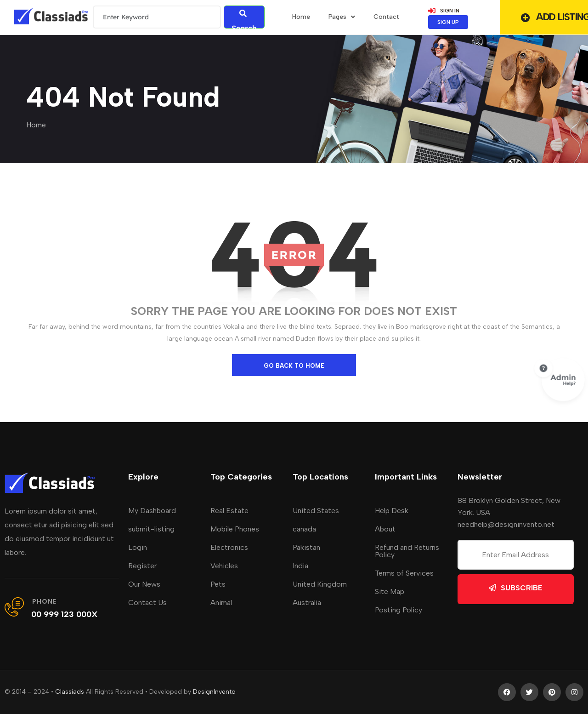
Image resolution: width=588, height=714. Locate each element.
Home (36, 125)
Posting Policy (399, 610)
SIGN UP (448, 22)
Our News (144, 584)
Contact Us (147, 603)
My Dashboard (152, 511)
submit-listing (151, 529)
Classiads (70, 692)
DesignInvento (214, 692)
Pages (342, 17)
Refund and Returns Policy (407, 551)
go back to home (294, 366)
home (301, 17)
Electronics (229, 547)
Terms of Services (404, 573)
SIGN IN (444, 11)
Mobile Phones (235, 529)
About (385, 529)
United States (316, 511)
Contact (386, 17)
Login (138, 547)
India (300, 566)
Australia (307, 603)
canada (304, 529)
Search (244, 19)
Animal (221, 603)
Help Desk (392, 511)
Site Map (390, 591)
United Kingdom (320, 584)
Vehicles (224, 566)
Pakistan (306, 547)
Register (142, 566)
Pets (218, 584)
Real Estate (229, 511)
